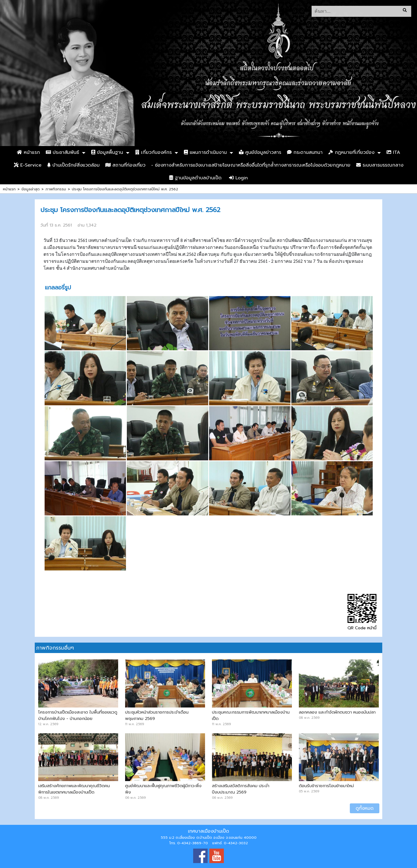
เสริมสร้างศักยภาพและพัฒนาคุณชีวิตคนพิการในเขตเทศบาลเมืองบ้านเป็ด (74, 789)
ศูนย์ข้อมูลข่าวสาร (260, 152)
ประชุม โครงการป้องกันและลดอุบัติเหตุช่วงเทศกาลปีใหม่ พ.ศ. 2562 (125, 189)
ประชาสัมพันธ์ (62, 152)
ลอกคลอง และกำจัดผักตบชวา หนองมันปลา (337, 712)
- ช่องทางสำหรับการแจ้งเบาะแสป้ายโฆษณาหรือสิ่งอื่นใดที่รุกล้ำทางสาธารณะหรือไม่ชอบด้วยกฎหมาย (251, 165)
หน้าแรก (28, 152)
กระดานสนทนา (305, 152)
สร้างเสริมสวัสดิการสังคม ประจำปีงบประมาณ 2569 (241, 789)
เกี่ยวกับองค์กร (153, 152)
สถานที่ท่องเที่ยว (125, 165)
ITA (393, 152)
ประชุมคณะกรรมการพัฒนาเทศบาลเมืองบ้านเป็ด (251, 715)
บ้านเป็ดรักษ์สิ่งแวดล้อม (73, 165)
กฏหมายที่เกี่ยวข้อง (351, 152)
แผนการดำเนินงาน (205, 152)
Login (238, 178)
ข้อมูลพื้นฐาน (107, 152)
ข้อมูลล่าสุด (31, 189)
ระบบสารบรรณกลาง (380, 165)
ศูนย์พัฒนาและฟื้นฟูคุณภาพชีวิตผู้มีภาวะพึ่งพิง (163, 789)
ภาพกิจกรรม (56, 189)
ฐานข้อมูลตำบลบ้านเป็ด (195, 178)
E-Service (28, 165)
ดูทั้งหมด (365, 808)
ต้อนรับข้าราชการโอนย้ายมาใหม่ (326, 786)
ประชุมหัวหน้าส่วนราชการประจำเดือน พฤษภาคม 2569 (157, 715)
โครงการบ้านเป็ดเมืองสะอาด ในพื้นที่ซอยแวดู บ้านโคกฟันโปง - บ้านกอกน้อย (78, 715)
